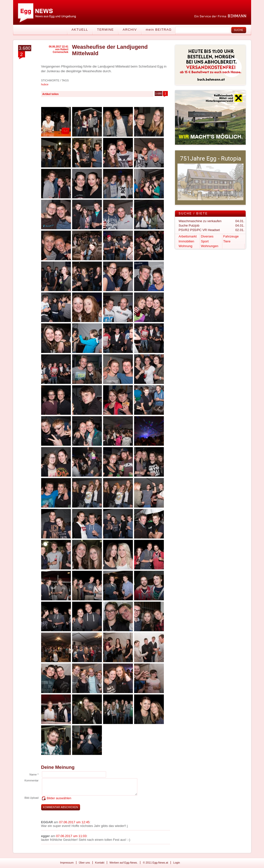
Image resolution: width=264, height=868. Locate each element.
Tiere (227, 241)
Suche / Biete (193, 213)
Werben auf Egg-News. (124, 863)
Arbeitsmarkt (188, 236)
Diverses (207, 236)
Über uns (84, 863)
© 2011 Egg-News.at (155, 863)
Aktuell (80, 30)
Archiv (130, 30)
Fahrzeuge (231, 236)
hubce (45, 84)
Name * (34, 774)
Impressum (67, 863)
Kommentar (32, 780)
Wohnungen (210, 246)
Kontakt (100, 863)
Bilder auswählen (59, 798)
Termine (105, 30)
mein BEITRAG (159, 30)
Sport (205, 241)
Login (177, 863)
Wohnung (186, 246)
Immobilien (187, 241)
